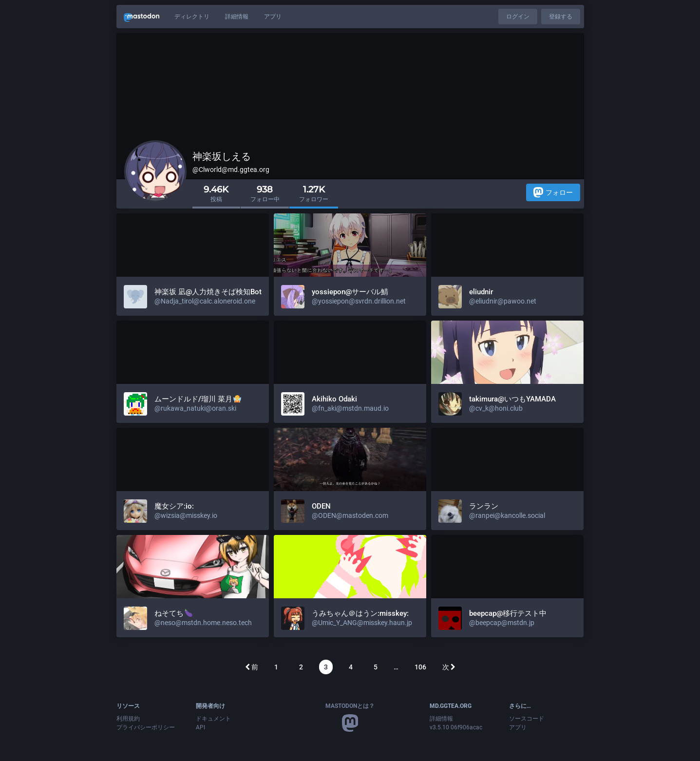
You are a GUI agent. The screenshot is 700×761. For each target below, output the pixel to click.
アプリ (273, 17)
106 (420, 667)
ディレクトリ (192, 17)
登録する (561, 17)
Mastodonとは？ (350, 706)
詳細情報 (237, 17)
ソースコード (527, 719)
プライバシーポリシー (146, 727)
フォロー (553, 192)
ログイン (518, 17)
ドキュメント (213, 719)
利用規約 (128, 719)
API (200, 727)
